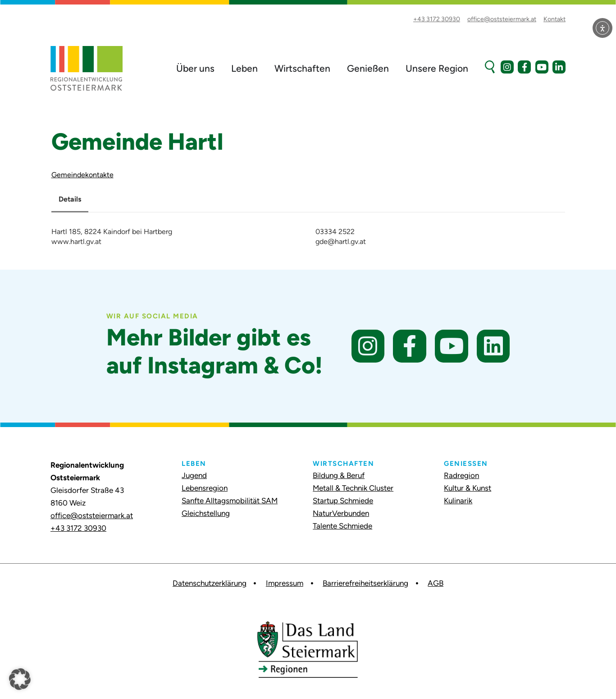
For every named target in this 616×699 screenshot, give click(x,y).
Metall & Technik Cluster (353, 488)
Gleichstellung (206, 513)
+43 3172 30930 (78, 528)
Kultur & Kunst (468, 488)
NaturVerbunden (341, 513)
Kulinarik (458, 501)
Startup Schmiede (343, 501)
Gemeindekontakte (82, 175)
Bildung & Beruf (339, 475)
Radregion (461, 475)
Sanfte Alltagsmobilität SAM (230, 501)
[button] (20, 679)
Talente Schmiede (342, 526)
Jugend (194, 475)
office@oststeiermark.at (92, 515)
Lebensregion (205, 488)
